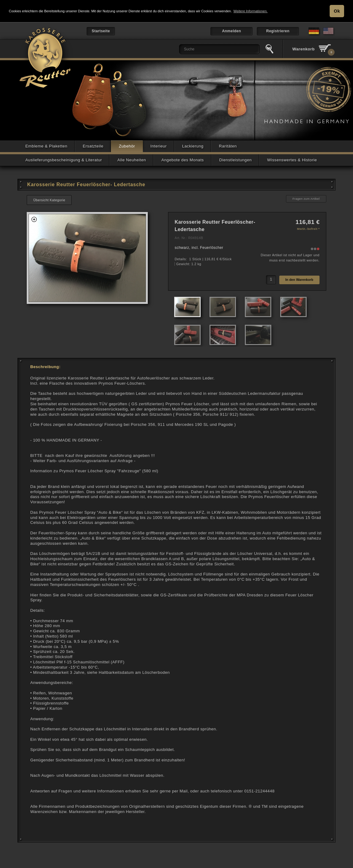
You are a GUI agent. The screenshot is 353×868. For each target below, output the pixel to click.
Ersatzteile (93, 146)
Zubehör (127, 146)
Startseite (101, 31)
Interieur (159, 146)
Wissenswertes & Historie (292, 160)
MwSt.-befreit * (308, 229)
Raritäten (228, 146)
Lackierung (193, 146)
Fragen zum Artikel (306, 199)
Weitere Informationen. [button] (251, 11)
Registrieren (278, 31)
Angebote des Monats (182, 160)
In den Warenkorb (299, 280)
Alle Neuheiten (132, 160)
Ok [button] (337, 11)
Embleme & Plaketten (46, 146)
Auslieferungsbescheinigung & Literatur (64, 160)
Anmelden (232, 31)
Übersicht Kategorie (49, 200)
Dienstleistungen (236, 160)
